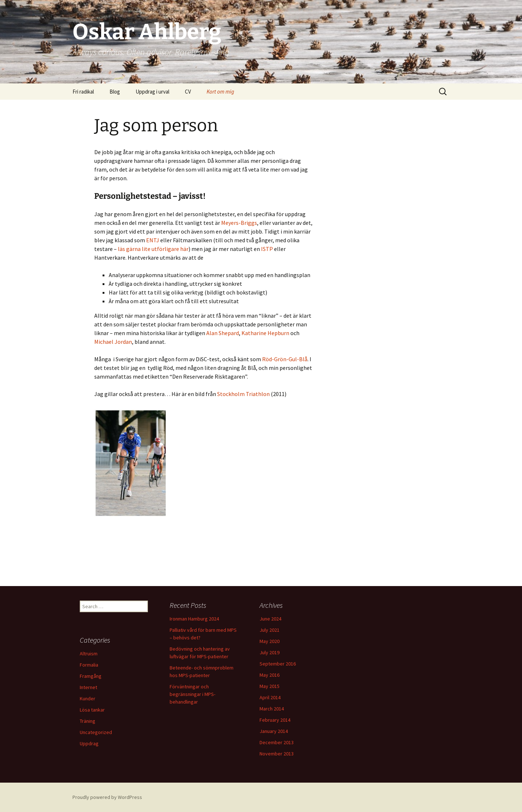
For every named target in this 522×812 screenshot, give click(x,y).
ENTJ (153, 240)
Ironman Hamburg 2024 (194, 619)
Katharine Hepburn (265, 333)
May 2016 (270, 675)
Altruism (89, 654)
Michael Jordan (113, 342)
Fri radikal (83, 92)
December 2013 (277, 742)
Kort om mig (220, 92)
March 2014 (272, 709)
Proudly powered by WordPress (107, 797)
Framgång (91, 676)
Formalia (89, 665)
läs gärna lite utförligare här (153, 249)
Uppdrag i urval (152, 92)
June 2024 (270, 619)
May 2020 (270, 641)
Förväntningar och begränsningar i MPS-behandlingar (192, 694)
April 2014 (270, 697)
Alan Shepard (223, 333)
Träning (88, 721)
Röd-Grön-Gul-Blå (285, 359)
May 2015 (270, 686)
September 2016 (278, 664)
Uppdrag (89, 743)
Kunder (88, 698)
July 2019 (270, 652)
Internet (88, 687)
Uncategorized (96, 732)
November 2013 (277, 754)
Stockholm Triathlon (243, 394)
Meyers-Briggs (239, 223)
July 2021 (270, 630)
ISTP (267, 249)
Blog (115, 92)
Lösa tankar (92, 710)
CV (188, 92)
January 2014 (274, 731)
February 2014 (275, 720)
